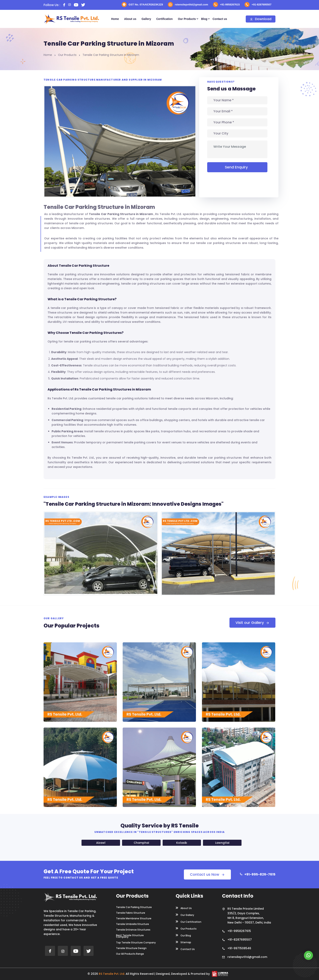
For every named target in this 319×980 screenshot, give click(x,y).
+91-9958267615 (226, 5)
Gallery (146, 19)
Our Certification (189, 922)
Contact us (220, 19)
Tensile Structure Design (131, 948)
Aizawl (101, 843)
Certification (164, 19)
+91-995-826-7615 (257, 874)
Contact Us (185, 949)
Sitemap (183, 942)
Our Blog (183, 935)
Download (261, 19)
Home (115, 19)
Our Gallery (185, 915)
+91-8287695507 (258, 5)
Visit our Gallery (252, 623)
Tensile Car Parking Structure (134, 907)
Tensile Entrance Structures (133, 930)
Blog (204, 19)
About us (130, 19)
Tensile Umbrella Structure (132, 924)
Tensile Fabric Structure (131, 913)
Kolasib (182, 843)
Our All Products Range (130, 954)
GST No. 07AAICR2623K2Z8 (142, 5)
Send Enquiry (237, 167)
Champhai (141, 843)
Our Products (187, 19)
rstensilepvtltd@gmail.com (188, 5)
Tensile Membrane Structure (134, 918)
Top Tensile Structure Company (136, 943)
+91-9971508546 (239, 948)
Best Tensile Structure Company (130, 936)
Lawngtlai (222, 843)
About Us (184, 908)
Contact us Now (207, 874)
